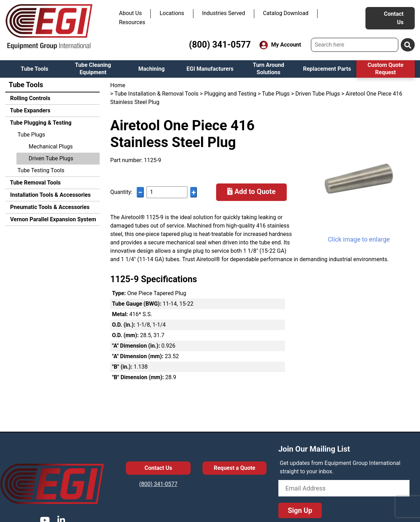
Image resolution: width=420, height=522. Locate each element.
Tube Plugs (31, 135)
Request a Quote (234, 468)
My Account (280, 45)
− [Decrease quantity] (140, 192)
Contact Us (394, 18)
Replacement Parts (327, 69)
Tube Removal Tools (35, 183)
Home (118, 85)
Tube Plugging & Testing (40, 123)
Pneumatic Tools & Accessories (49, 207)
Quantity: (121, 192)
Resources (132, 22)
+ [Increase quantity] (194, 192)
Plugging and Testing (230, 94)
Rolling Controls (30, 98)
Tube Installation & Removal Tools (156, 94)
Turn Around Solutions (268, 69)
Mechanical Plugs (51, 147)
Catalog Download (286, 13)
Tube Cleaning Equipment (93, 69)
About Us (130, 13)
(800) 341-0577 (220, 45)
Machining (151, 69)
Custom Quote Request (386, 69)
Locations (172, 13)
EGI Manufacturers (210, 69)
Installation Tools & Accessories (50, 195)
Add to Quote (251, 192)
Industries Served (224, 13)
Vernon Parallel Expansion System (52, 219)
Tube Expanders (30, 110)
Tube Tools (34, 69)
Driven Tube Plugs (51, 158)
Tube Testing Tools (41, 170)
